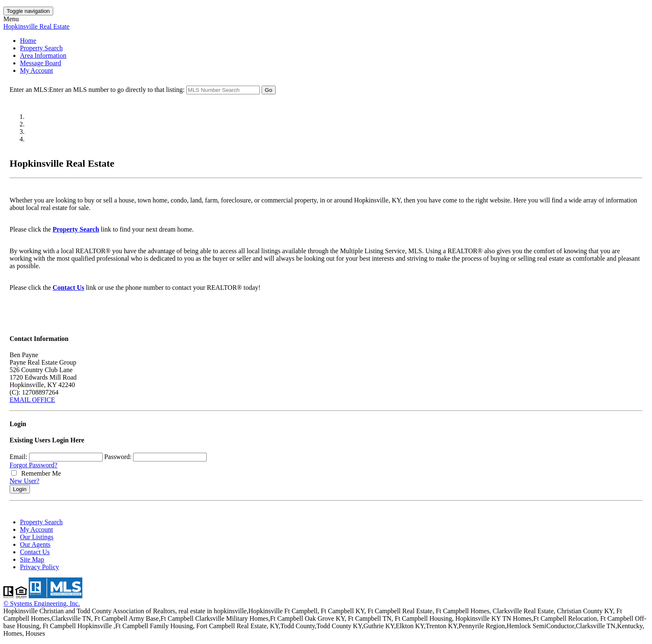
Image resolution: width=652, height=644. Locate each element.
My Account (37, 70)
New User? (25, 481)
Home (28, 41)
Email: (19, 457)
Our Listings (37, 537)
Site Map (32, 559)
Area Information (43, 56)
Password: (118, 457)
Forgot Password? (33, 465)
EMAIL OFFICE (32, 400)
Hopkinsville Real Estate (36, 26)
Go (269, 90)
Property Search (41, 48)
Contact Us (69, 287)
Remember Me (36, 473)
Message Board (41, 63)
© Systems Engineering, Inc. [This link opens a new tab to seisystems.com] (42, 603)
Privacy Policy (40, 567)
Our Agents (35, 544)
